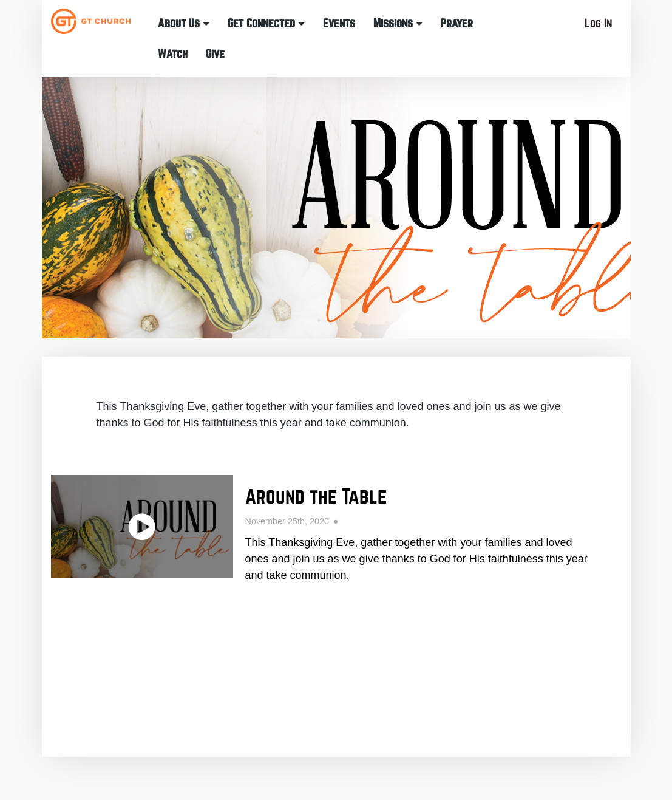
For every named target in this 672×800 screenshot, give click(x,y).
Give (215, 54)
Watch (173, 54)
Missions (398, 23)
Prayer (457, 23)
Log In (598, 23)
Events (339, 23)
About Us (184, 23)
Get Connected (266, 23)
